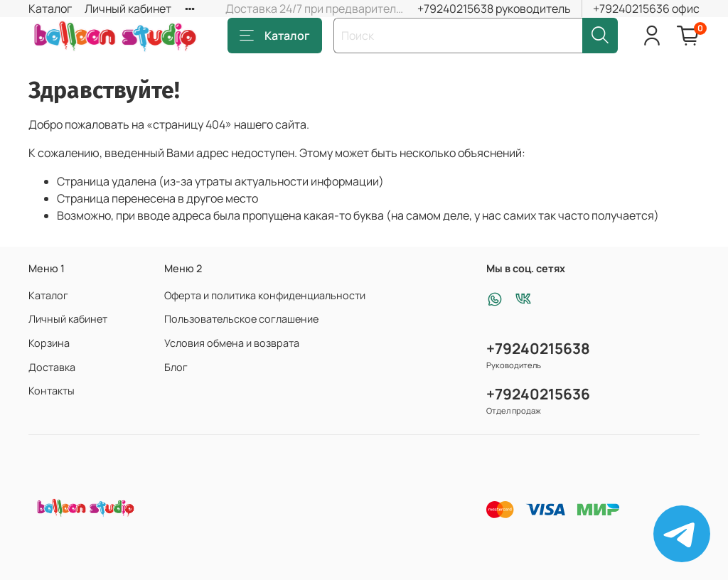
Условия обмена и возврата (232, 343)
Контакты (52, 391)
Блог (176, 367)
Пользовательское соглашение (241, 319)
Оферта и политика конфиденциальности (265, 295)
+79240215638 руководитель (494, 9)
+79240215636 (538, 394)
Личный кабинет (128, 9)
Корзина (49, 343)
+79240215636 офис (646, 9)
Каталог (50, 9)
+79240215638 (538, 348)
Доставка (52, 367)
